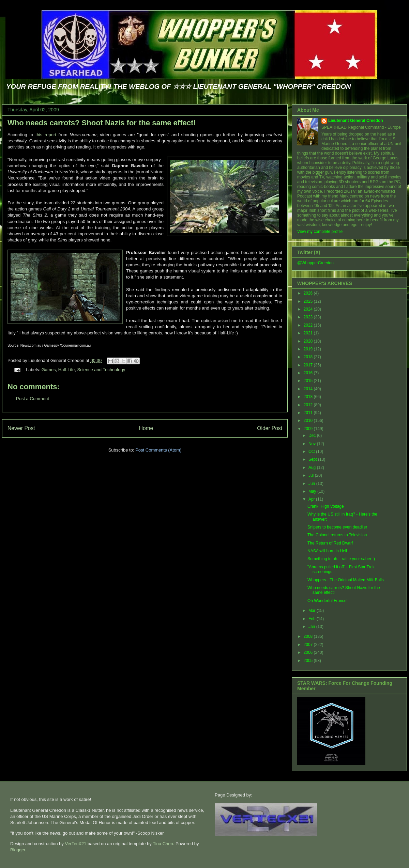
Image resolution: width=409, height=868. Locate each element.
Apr (312, 499)
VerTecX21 (75, 844)
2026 (309, 293)
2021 (309, 333)
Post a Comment (33, 399)
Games (49, 370)
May (313, 491)
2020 (309, 341)
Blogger (18, 850)
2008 (309, 636)
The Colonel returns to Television (337, 535)
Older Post (270, 428)
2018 (309, 357)
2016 (309, 373)
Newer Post (21, 428)
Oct (312, 452)
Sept (313, 459)
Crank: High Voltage (326, 506)
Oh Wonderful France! (328, 601)
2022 (309, 325)
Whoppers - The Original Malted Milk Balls (346, 580)
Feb (313, 619)
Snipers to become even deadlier (337, 527)
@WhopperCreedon (315, 263)
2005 (309, 661)
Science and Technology (101, 370)
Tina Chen (163, 844)
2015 (309, 381)
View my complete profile (320, 232)
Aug (313, 468)
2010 (309, 421)
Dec (313, 436)
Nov (313, 444)
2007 (309, 645)
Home (146, 428)
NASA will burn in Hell (327, 551)
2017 (309, 365)
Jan (312, 627)
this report (46, 135)
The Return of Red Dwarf (330, 543)
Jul (312, 475)
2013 (309, 397)
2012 (309, 405)
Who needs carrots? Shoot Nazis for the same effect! (102, 123)
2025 (309, 301)
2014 (309, 389)
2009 (309, 429)
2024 (309, 309)
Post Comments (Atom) (158, 450)
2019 (309, 349)
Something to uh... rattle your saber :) (341, 559)
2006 (309, 652)
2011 (309, 413)
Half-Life (66, 370)
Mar (313, 611)
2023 (309, 317)
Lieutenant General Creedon (356, 121)
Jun (312, 484)
